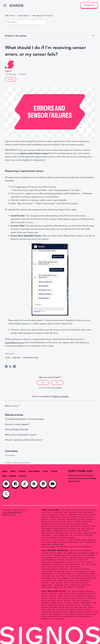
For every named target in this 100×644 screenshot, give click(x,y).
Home (5, 471)
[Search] (26, 22)
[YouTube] (53, 484)
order (7, 357)
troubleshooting (31, 357)
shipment (17, 357)
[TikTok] (25, 484)
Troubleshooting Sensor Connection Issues (24, 419)
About (13, 471)
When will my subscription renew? (21, 435)
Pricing (54, 471)
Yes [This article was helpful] (43, 383)
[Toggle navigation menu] (5, 6)
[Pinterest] (34, 484)
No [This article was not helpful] (57, 383)
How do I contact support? (17, 424)
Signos (8, 71)
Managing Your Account (43, 16)
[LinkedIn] (14, 367)
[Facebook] (6, 367)
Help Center (10, 16)
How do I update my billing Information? (24, 440)
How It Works (34, 471)
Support (13, 476)
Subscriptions (24, 16)
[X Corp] (10, 367)
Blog (4, 476)
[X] (6, 494)
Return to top (13, 405)
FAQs (45, 471)
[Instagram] (6, 484)
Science (22, 471)
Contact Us (89, 5)
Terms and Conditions (12, 512)
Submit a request (61, 396)
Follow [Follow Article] (11, 79)
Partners (23, 476)
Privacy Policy (9, 515)
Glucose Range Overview (17, 429)
